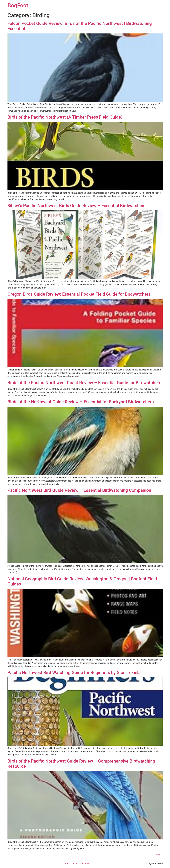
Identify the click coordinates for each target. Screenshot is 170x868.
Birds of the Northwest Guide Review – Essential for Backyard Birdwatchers (81, 402)
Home (65, 863)
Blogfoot (86, 863)
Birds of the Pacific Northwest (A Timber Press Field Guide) (65, 117)
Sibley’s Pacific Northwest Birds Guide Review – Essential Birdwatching (77, 206)
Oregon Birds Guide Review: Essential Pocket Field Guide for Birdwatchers (79, 294)
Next (159, 855)
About (75, 863)
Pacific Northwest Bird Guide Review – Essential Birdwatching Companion (79, 490)
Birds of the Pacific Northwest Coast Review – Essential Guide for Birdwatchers (84, 383)
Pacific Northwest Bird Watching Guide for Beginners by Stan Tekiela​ (74, 673)
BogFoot (18, 5)
